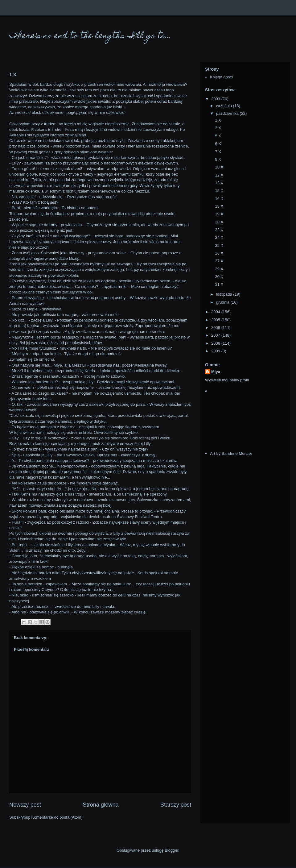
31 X (219, 284)
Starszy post (176, 805)
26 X (219, 253)
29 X (219, 269)
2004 (216, 312)
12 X (219, 175)
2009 (216, 351)
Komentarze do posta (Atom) (57, 817)
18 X (219, 206)
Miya (216, 372)
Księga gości (221, 77)
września (225, 106)
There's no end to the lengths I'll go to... (90, 36)
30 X (219, 277)
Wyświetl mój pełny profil (227, 380)
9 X (218, 159)
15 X (219, 191)
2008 (216, 343)
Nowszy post (25, 805)
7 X (218, 152)
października (228, 113)
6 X (218, 144)
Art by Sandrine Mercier (231, 453)
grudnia (223, 302)
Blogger (171, 850)
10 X (219, 167)
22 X (219, 230)
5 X (218, 136)
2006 (216, 328)
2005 (216, 320)
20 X (219, 222)
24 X (219, 237)
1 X (218, 120)
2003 (216, 99)
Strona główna (101, 805)
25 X (219, 245)
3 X (218, 128)
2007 (216, 335)
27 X (219, 261)
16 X (219, 199)
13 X (219, 183)
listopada (225, 294)
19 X (219, 214)
